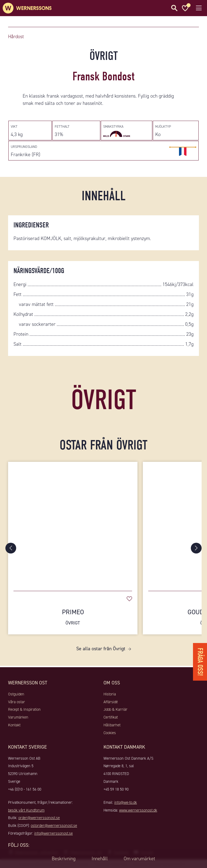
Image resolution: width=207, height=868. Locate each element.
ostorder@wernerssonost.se (54, 826)
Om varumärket (140, 859)
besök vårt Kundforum (26, 810)
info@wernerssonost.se (54, 833)
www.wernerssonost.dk (138, 810)
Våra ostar (17, 702)
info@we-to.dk (126, 802)
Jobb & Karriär (115, 709)
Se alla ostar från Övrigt (101, 649)
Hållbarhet (112, 725)
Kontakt (14, 725)
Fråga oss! (200, 662)
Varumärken (18, 717)
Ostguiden (16, 694)
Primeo (73, 617)
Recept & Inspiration (24, 709)
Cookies (110, 733)
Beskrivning (63, 859)
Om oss (112, 683)
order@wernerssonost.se (39, 818)
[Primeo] (73, 524)
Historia (110, 694)
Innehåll (99, 859)
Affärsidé (111, 702)
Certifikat (111, 717)
